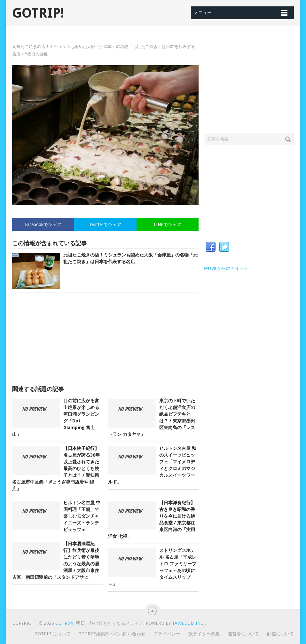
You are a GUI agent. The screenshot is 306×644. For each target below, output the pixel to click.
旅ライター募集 (204, 634)
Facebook (211, 247)
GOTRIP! (38, 13)
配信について (280, 634)
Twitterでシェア (105, 224)
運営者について (243, 634)
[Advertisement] (105, 339)
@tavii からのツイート (226, 268)
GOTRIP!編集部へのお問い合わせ (112, 634)
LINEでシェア (168, 224)
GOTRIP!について (52, 634)
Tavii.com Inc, (188, 623)
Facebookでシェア (43, 224)
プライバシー (167, 634)
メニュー (203, 12)
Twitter (224, 247)
